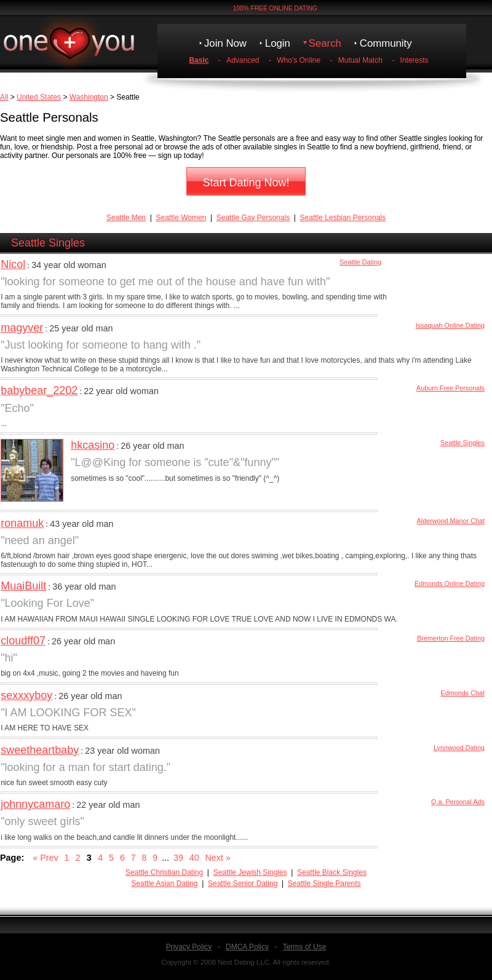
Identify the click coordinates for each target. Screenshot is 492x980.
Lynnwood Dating (459, 748)
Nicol (13, 264)
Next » (218, 858)
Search (325, 43)
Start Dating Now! (246, 183)
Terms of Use (305, 947)
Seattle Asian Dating (164, 883)
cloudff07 (23, 641)
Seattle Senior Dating (243, 883)
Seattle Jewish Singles (250, 872)
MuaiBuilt (23, 586)
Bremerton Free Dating (451, 638)
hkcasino (93, 445)
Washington (89, 97)
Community (386, 43)
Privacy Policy (189, 947)
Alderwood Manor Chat (451, 521)
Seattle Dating (360, 262)
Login (278, 43)
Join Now (225, 43)
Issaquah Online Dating (450, 325)
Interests (415, 60)
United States (39, 97)
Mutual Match (360, 60)
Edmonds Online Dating (450, 583)
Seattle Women (181, 218)
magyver (22, 328)
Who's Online (299, 60)
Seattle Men (126, 218)
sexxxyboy (26, 695)
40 (194, 858)
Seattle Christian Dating (164, 872)
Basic (199, 60)
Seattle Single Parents (324, 883)
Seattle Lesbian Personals (343, 218)
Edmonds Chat (463, 693)
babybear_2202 (39, 390)
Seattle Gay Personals (253, 218)
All (4, 97)
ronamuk (22, 523)
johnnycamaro (35, 804)
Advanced (243, 60)
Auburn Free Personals (450, 388)
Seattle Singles (462, 443)
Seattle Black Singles (332, 872)
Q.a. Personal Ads (458, 802)
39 (178, 858)
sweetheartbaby (40, 750)
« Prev (46, 858)
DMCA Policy (247, 947)
